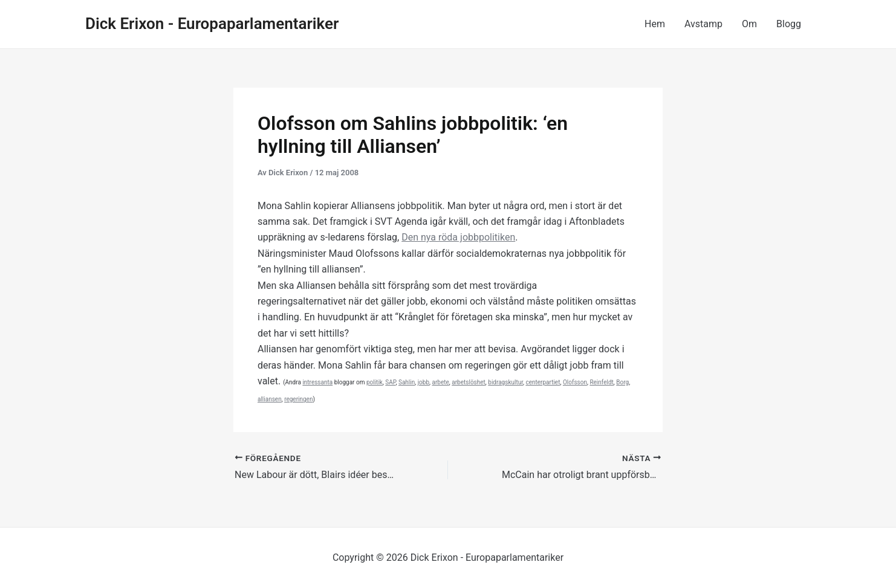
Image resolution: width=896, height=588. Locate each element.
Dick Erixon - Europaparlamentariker (212, 24)
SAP (390, 382)
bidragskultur (505, 382)
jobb (424, 382)
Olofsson (575, 382)
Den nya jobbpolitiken (458, 237)
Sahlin (407, 382)
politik (375, 382)
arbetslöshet (469, 382)
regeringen (298, 399)
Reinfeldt (601, 382)
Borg (622, 382)
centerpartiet (543, 382)
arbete (441, 382)
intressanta (317, 382)
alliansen (270, 399)
